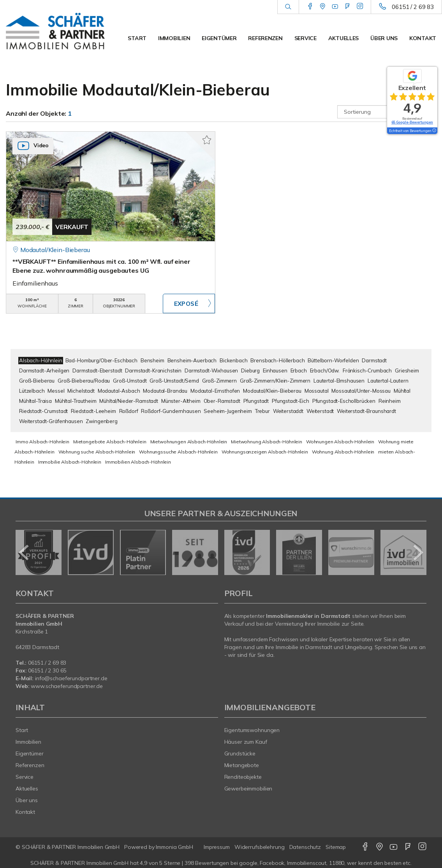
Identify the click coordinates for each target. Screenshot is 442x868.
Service (306, 38)
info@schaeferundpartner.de (71, 678)
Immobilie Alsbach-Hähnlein (70, 462)
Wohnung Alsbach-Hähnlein (343, 452)
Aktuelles (343, 38)
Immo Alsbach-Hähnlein (42, 442)
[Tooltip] (434, 131)
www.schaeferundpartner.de (67, 686)
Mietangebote (242, 765)
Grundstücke (240, 753)
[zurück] (24, 552)
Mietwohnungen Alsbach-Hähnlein (189, 442)
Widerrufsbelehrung (260, 847)
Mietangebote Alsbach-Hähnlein (110, 442)
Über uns (384, 38)
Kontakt (423, 38)
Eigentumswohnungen (252, 730)
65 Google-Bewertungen (412, 122)
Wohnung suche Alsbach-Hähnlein (97, 452)
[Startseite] (55, 31)
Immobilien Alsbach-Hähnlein (138, 462)
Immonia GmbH (174, 847)
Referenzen (265, 38)
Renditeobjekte (243, 777)
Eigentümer (219, 38)
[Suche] (288, 7)
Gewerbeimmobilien (248, 789)
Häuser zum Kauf (246, 742)
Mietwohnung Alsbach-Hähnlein (267, 442)
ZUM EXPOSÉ (189, 303)
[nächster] (418, 552)
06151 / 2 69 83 (413, 7)
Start (137, 38)
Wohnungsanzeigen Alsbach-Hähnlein (265, 452)
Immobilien (174, 38)
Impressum (217, 847)
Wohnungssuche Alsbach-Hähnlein (178, 452)
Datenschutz (305, 847)
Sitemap (336, 847)
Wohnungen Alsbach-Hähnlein (340, 442)
